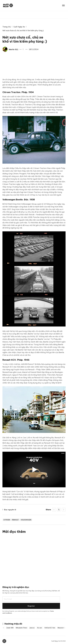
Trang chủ (7, 27)
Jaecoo (34, 628)
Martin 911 (14, 49)
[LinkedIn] (64, 510)
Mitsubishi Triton (23, 628)
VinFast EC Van (51, 628)
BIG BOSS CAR (34, 15)
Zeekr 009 (11, 628)
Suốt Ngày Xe (19, 27)
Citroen (7, 520)
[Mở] (63, 5)
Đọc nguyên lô (9, 510)
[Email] (31, 599)
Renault (15, 520)
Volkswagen (26, 520)
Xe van (41, 628)
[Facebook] (54, 510)
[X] (59, 510)
